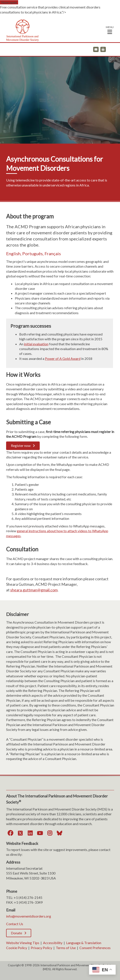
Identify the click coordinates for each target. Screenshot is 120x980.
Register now (21, 446)
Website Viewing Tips (23, 943)
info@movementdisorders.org (29, 916)
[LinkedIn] (30, 833)
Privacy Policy (41, 948)
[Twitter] (20, 833)
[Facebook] (10, 833)
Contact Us (15, 924)
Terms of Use (66, 948)
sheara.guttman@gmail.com (34, 590)
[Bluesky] (60, 833)
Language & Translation (84, 943)
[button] (110, 30)
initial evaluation (36, 344)
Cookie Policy (17, 948)
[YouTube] (40, 833)
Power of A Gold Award (63, 358)
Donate (16, 933)
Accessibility (53, 943)
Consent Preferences (95, 948)
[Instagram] (50, 833)
